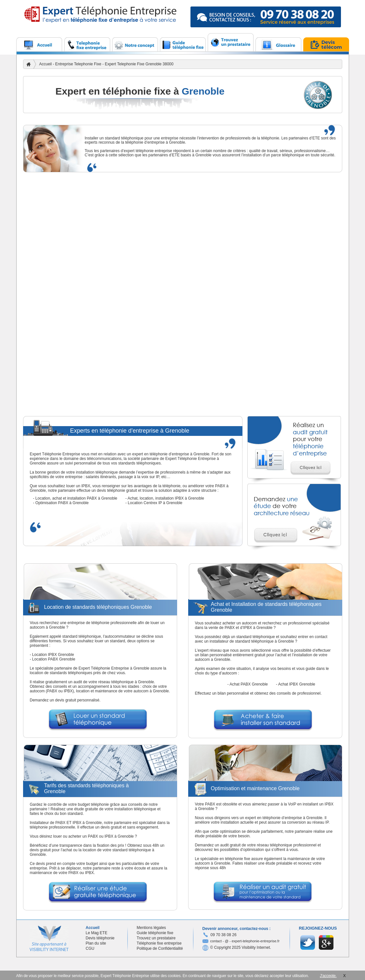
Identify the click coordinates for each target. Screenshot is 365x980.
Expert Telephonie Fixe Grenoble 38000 (139, 64)
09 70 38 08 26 (224, 935)
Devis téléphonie (100, 938)
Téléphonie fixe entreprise (159, 943)
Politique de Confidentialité (160, 948)
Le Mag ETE (97, 933)
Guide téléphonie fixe (155, 933)
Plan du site (96, 943)
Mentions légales (151, 928)
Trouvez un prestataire (156, 938)
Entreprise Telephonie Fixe (79, 64)
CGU (90, 948)
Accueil (46, 64)
